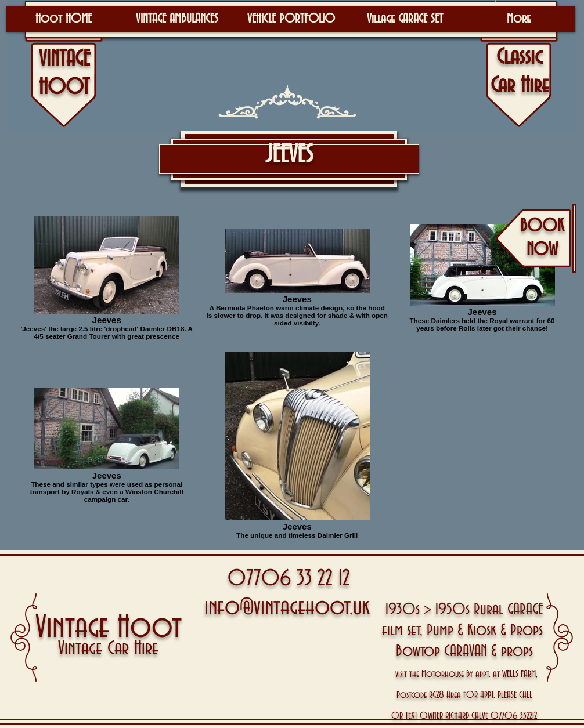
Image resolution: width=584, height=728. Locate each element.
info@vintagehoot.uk (287, 608)
